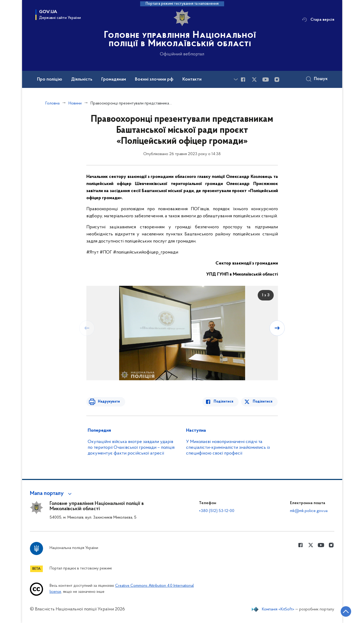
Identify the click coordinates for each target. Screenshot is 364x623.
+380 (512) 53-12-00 (217, 511)
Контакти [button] (192, 80)
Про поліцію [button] (50, 80)
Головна (52, 103)
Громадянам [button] (114, 80)
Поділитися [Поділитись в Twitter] (263, 402)
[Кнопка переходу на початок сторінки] (344, 611)
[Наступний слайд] (277, 328)
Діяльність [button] (82, 80)
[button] (52, 494)
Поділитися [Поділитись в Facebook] (225, 402)
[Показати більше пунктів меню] (236, 79)
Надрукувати (108, 402)
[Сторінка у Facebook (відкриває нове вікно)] (243, 80)
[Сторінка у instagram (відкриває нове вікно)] (277, 80)
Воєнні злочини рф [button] (154, 80)
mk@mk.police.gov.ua (309, 511)
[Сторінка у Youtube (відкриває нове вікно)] (266, 80)
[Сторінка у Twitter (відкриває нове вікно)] (254, 80)
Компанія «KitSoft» (278, 609)
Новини (75, 103)
